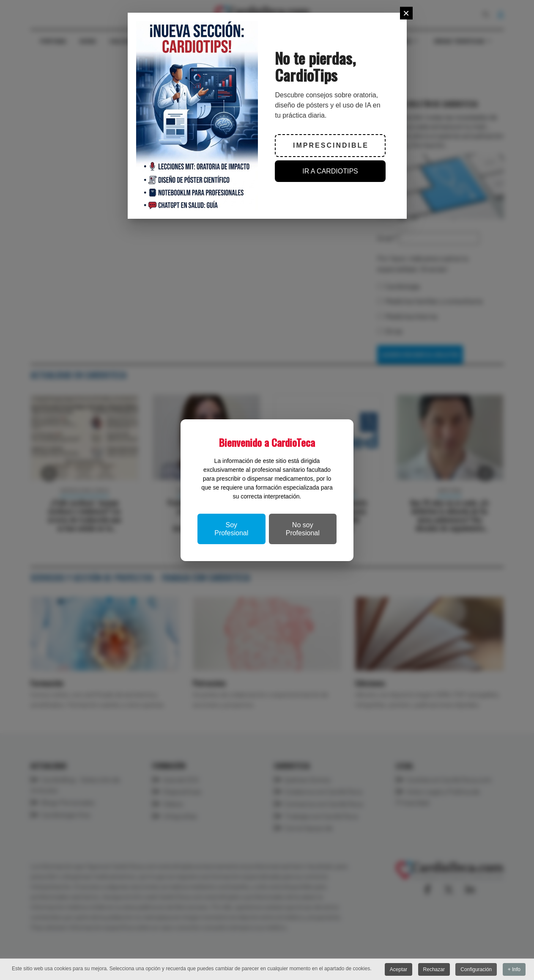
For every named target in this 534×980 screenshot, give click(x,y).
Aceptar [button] (398, 970)
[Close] (406, 13)
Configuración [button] (476, 970)
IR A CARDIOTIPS (330, 171)
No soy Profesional (303, 529)
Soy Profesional (231, 529)
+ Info (514, 970)
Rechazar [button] (434, 970)
